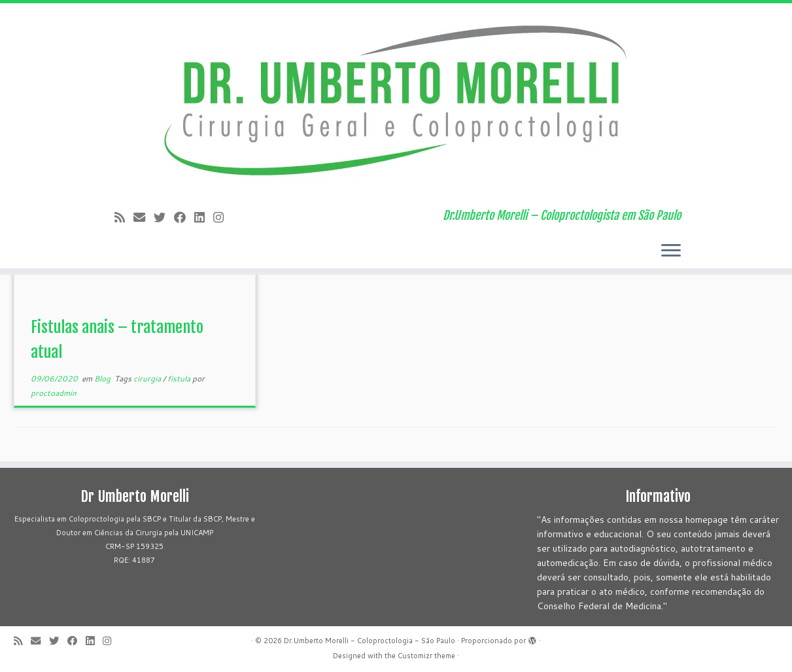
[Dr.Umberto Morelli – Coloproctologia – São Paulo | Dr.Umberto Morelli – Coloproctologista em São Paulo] (396, 101)
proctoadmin (54, 393)
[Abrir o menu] (671, 251)
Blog (103, 379)
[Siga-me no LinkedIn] (204, 217)
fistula (180, 379)
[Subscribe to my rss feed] (124, 217)
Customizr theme (426, 656)
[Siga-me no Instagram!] (223, 217)
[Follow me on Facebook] (184, 217)
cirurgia (148, 379)
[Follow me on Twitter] (164, 217)
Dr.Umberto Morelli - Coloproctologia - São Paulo (370, 641)
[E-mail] (144, 217)
